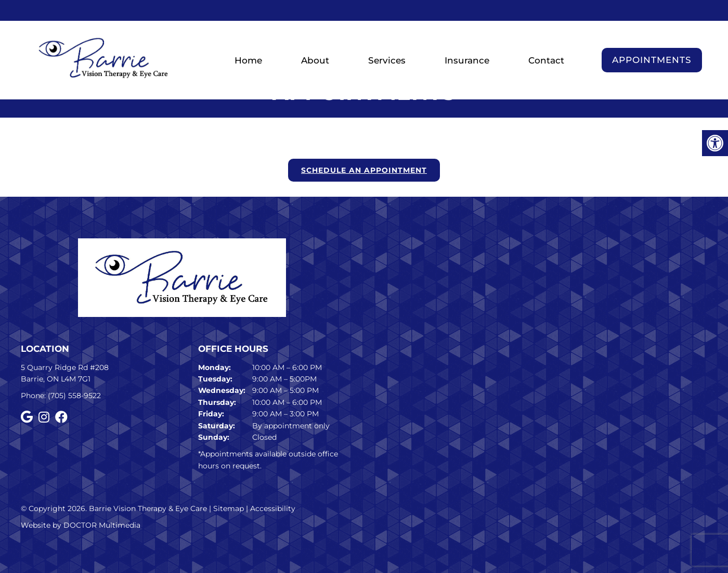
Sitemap (229, 508)
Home (248, 60)
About (315, 60)
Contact (546, 60)
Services (387, 60)
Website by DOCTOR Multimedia (81, 525)
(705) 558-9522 (74, 396)
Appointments (652, 60)
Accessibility (273, 508)
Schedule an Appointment (364, 170)
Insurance (467, 60)
